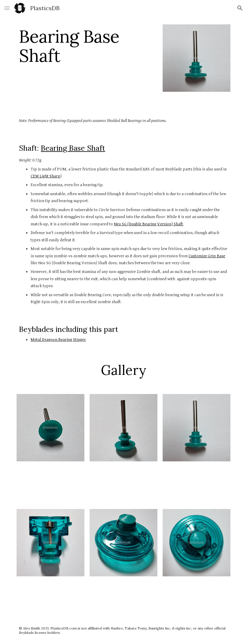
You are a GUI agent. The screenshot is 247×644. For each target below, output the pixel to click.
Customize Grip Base (207, 256)
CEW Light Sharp (45, 176)
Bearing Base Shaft (73, 148)
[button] (7, 8)
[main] (87, 46)
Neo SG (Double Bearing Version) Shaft (148, 224)
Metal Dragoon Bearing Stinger (58, 340)
